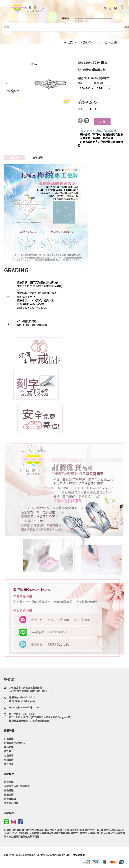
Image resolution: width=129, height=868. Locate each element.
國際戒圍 (99, 83)
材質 (80, 83)
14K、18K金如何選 (36, 325)
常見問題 (9, 782)
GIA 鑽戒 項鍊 (85, 42)
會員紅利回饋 (11, 803)
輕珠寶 (8, 751)
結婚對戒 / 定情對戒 (14, 743)
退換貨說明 (10, 799)
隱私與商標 (79, 855)
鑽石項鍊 (9, 747)
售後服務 (9, 795)
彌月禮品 (9, 764)
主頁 (70, 42)
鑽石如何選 (30, 321)
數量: (81, 109)
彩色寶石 (9, 755)
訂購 (102, 122)
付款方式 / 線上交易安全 (17, 786)
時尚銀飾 (9, 760)
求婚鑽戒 (9, 739)
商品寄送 (9, 790)
